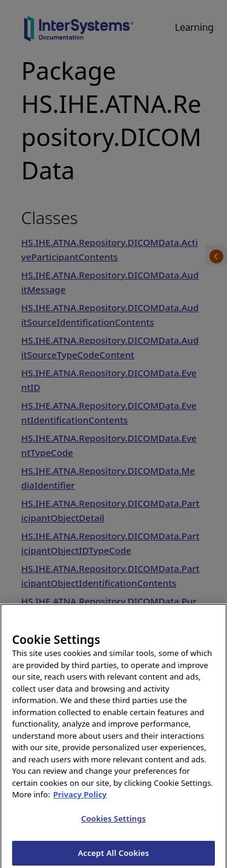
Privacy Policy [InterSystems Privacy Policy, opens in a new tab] (80, 799)
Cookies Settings (113, 823)
